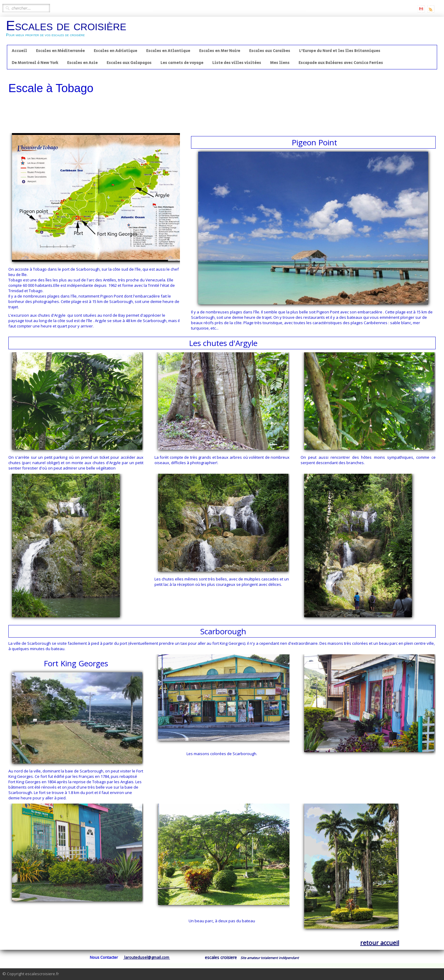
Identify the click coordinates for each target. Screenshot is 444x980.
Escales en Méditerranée (60, 51)
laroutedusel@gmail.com (147, 957)
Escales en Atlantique (168, 51)
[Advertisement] (222, 114)
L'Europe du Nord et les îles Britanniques (340, 51)
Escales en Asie (82, 63)
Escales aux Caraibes (270, 51)
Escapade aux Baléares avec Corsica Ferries (341, 63)
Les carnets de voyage (182, 63)
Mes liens (280, 63)
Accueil (19, 51)
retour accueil (380, 943)
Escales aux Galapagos (129, 63)
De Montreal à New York (35, 63)
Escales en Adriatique (115, 51)
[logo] (68, 30)
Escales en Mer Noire (220, 51)
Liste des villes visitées (237, 63)
